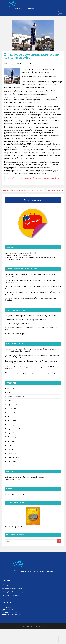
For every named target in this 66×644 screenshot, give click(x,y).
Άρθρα (10, 401)
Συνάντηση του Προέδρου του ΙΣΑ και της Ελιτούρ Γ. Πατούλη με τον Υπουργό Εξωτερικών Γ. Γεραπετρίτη (32, 356)
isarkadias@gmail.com (12, 479)
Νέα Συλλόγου (13, 437)
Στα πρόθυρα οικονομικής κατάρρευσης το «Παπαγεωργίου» (33, 178)
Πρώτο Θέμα (12, 461)
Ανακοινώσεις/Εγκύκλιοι (16, 396)
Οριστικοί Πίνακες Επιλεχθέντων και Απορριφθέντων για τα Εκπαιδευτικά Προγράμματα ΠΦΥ (30, 281)
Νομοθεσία (11, 441)
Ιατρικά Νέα (11, 433)
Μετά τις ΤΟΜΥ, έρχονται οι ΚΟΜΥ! (17, 324)
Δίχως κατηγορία (13, 405)
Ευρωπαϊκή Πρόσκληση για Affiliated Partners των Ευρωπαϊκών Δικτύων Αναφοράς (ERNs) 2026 (33, 293)
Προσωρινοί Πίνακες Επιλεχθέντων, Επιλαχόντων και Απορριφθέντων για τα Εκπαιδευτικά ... (31, 275)
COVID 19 (11, 388)
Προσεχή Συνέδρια (14, 457)
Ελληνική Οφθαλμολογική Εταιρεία (13, 592)
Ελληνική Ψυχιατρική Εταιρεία (12, 588)
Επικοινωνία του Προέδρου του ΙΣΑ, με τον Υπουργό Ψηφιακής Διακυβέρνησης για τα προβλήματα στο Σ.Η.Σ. (32, 362)
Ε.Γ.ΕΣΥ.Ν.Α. (11, 413)
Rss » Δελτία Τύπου (16, 344)
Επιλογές (11, 425)
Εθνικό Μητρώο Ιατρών (33, 200)
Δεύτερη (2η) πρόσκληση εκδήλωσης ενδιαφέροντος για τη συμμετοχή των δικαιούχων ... (30, 299)
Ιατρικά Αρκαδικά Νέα (15, 429)
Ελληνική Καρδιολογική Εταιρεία (13, 585)
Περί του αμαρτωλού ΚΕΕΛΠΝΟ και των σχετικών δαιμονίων (25, 320)
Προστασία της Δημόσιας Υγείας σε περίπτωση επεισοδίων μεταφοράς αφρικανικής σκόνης (33, 287)
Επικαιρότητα (36, 64)
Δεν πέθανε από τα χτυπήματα (15, 334)
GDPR (10, 392)
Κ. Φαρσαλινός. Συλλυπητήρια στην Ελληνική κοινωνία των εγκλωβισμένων (31, 316)
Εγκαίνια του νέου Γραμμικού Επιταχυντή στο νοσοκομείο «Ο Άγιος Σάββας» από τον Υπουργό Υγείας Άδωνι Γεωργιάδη (33, 350)
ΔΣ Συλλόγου (12, 409)
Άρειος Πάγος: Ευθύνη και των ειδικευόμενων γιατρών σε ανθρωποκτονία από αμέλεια (32, 329)
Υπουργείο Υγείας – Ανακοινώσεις (22, 269)
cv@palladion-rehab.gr (13, 259)
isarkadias (25, 64)
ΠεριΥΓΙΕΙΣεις (12, 453)
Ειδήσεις (10, 417)
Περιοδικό (11, 449)
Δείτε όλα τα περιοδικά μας (14, 527)
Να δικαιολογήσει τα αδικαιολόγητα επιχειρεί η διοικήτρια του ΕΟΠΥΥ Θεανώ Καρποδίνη (31, 368)
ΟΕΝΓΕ (10, 445)
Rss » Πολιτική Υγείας (17, 310)
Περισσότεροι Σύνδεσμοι (10, 595)
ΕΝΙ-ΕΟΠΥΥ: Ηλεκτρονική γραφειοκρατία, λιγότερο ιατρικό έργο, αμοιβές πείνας (32, 373)
